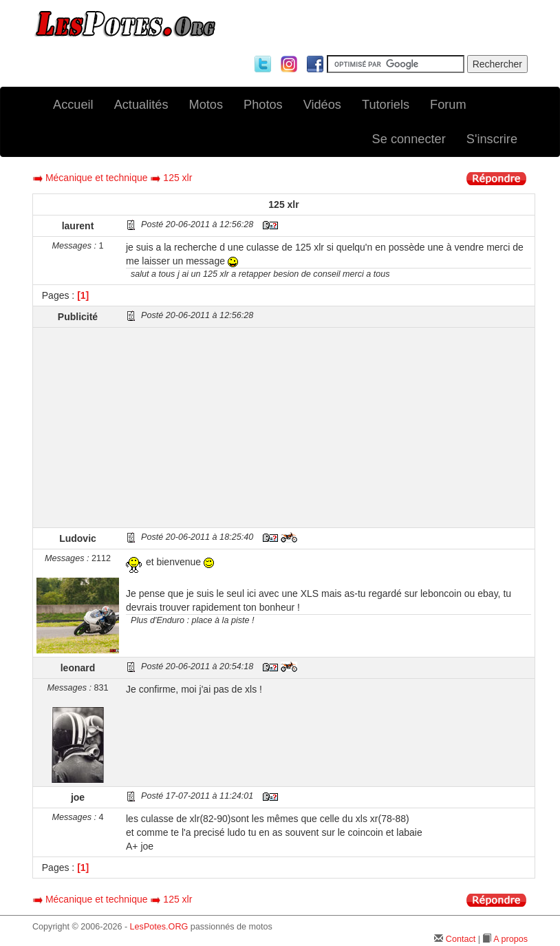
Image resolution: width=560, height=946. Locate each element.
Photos (263, 105)
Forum (448, 105)
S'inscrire (492, 139)
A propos (510, 939)
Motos (206, 105)
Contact (461, 939)
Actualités (141, 105)
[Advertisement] (329, 428)
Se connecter (409, 139)
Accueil (73, 105)
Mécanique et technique (97, 178)
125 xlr (177, 178)
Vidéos (322, 105)
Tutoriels (386, 105)
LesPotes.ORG (159, 927)
